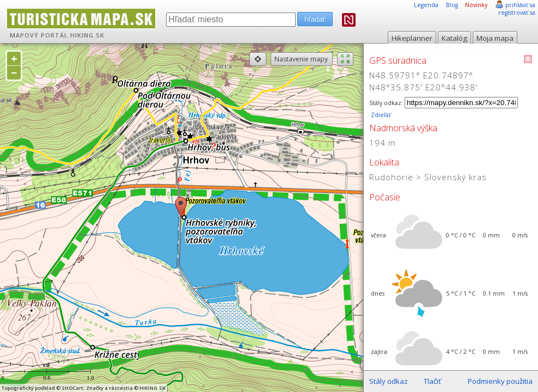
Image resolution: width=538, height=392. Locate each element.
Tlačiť (432, 381)
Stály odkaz (389, 381)
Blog (452, 5)
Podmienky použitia (500, 381)
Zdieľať (380, 115)
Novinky (476, 5)
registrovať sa (517, 13)
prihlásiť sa (520, 5)
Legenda (426, 5)
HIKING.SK (87, 35)
